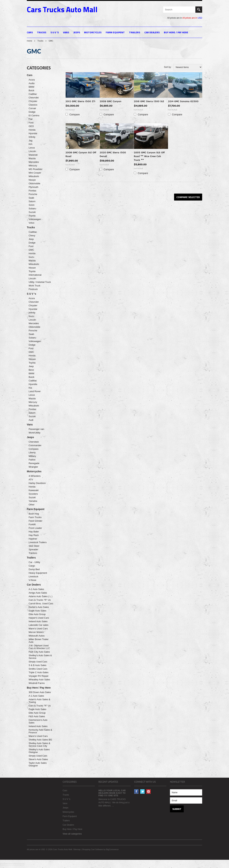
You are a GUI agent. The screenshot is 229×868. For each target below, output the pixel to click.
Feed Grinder (36, 521)
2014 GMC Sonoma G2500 (183, 101)
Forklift (32, 524)
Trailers (135, 32)
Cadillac (33, 94)
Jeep (31, 239)
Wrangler (33, 467)
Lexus (32, 148)
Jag (31, 141)
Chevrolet (34, 98)
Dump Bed (34, 569)
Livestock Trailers (38, 542)
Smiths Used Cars (38, 669)
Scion (32, 205)
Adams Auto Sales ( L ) (40, 596)
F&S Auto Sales (37, 716)
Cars (30, 32)
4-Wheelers (35, 476)
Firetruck (33, 289)
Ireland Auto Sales (38, 621)
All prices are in (192, 18)
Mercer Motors (36, 632)
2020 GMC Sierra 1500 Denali (113, 154)
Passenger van (36, 429)
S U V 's (55, 32)
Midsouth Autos (37, 636)
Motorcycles (93, 32)
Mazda (32, 158)
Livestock (33, 576)
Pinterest (149, 792)
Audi (31, 420)
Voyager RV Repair (39, 676)
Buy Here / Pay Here (176, 32)
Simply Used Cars (38, 662)
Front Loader (35, 528)
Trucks (42, 32)
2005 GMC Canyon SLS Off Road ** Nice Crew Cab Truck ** (149, 156)
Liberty (32, 453)
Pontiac (32, 191)
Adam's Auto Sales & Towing (39, 701)
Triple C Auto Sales (39, 672)
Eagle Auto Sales (37, 611)
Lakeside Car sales (39, 625)
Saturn (32, 201)
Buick (31, 90)
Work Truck (35, 286)
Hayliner (33, 539)
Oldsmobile (34, 183)
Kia (30, 388)
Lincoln (32, 151)
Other (32, 505)
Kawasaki (34, 490)
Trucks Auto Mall (62, 9)
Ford (31, 123)
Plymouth (33, 187)
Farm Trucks (35, 517)
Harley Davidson (37, 483)
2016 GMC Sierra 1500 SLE (149, 101)
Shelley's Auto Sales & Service (40, 657)
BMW (31, 87)
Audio (32, 83)
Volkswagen (35, 219)
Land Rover (35, 391)
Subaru (32, 209)
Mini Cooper (35, 173)
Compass (34, 449)
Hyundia (33, 384)
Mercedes (34, 162)
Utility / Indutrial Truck (40, 282)
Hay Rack (34, 535)
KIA (31, 144)
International (35, 275)
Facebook (136, 792)
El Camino (34, 115)
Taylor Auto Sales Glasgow (38, 764)
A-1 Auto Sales (36, 589)
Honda (32, 130)
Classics (33, 105)
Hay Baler (34, 532)
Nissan (32, 180)
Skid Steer (34, 546)
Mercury (33, 166)
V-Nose (32, 580)
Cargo (32, 566)
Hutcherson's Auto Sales (38, 721)
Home (29, 41)
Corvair (32, 108)
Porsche (33, 194)
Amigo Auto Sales (38, 593)
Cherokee (34, 442)
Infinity (32, 137)
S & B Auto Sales (37, 665)
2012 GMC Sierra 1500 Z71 (80, 101)
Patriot (32, 460)
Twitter (142, 792)
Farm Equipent (115, 32)
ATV (31, 480)
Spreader (33, 549)
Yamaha (33, 501)
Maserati (33, 155)
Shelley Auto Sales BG (40, 740)
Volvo (31, 223)
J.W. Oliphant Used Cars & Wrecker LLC (39, 647)
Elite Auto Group (37, 614)
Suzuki (32, 212)
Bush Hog (34, 514)
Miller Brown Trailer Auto (39, 641)
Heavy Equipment (38, 573)
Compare (75, 114)
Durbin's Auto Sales (39, 607)
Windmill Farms (37, 683)
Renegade (34, 463)
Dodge (32, 112)
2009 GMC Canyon (110, 101)
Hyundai (33, 133)
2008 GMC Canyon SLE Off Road (81, 154)
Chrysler (33, 101)
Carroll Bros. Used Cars (41, 604)
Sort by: (168, 67)
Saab (31, 198)
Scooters (33, 494)
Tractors (33, 553)
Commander (35, 445)
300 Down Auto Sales (40, 692)
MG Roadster (36, 169)
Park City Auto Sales (39, 652)
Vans (66, 32)
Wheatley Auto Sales (39, 680)
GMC (31, 250)
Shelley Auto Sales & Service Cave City (39, 745)
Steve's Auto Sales (38, 759)
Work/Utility (34, 433)
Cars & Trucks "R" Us (40, 600)
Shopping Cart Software (93, 849)
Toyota (32, 216)
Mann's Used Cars (38, 629)
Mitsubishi (34, 176)
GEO (31, 126)
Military (32, 456)
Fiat (31, 119)
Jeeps (77, 32)
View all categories (72, 834)
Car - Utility (34, 562)
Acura (32, 80)
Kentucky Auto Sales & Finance (40, 731)
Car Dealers (152, 32)
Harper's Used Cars (39, 618)
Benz (31, 370)
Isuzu (31, 257)
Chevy (32, 236)
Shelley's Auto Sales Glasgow (39, 751)
